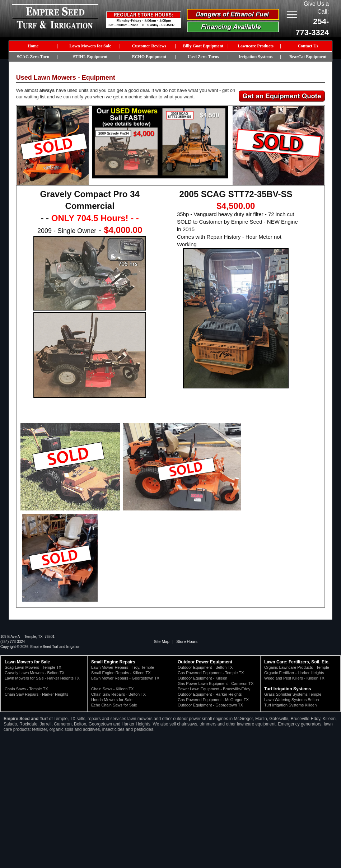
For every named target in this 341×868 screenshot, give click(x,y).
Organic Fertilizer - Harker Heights (294, 673)
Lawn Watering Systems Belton (291, 700)
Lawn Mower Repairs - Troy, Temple (123, 667)
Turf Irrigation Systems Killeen (290, 705)
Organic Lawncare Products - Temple (297, 667)
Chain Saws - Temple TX (26, 689)
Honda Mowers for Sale (112, 700)
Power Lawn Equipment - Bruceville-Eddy (214, 689)
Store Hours (187, 641)
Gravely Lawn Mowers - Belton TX (35, 673)
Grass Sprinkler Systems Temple (293, 694)
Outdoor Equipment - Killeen (202, 678)
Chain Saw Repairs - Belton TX (118, 694)
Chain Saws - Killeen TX (112, 689)
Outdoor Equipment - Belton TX (205, 667)
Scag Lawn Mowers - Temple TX (33, 667)
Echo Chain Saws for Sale (114, 705)
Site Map (162, 641)
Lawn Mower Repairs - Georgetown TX (125, 678)
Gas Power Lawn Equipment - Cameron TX (216, 683)
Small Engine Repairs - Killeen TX (121, 673)
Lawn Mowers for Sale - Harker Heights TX (42, 678)
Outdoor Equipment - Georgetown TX (210, 705)
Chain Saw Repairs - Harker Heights (36, 694)
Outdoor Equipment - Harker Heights (210, 694)
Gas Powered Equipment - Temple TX (211, 673)
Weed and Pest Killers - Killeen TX (294, 678)
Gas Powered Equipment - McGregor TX (213, 700)
